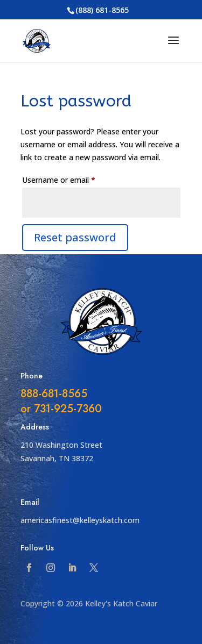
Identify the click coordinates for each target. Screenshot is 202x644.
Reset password (75, 237)
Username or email (74, 179)
